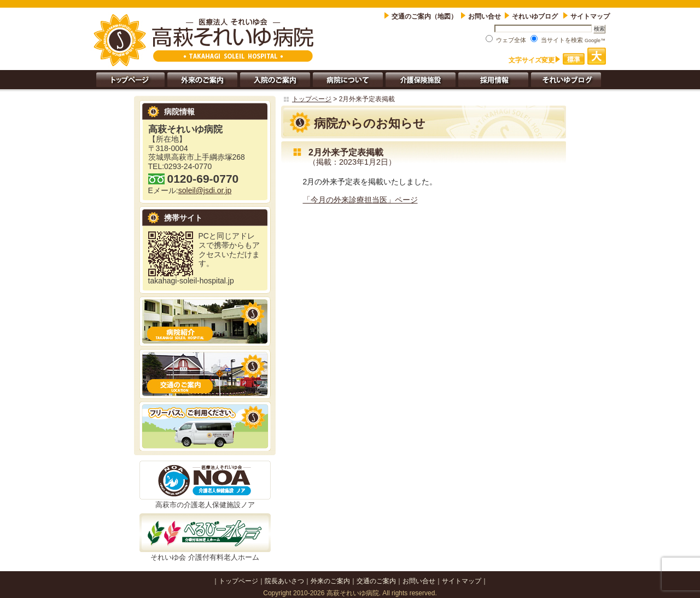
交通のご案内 (376, 581)
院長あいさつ (284, 581)
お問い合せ (485, 16)
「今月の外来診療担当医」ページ (360, 200)
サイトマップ (590, 16)
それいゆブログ (536, 16)
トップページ (312, 99)
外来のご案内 (330, 581)
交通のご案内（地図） (424, 16)
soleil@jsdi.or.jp (205, 190)
